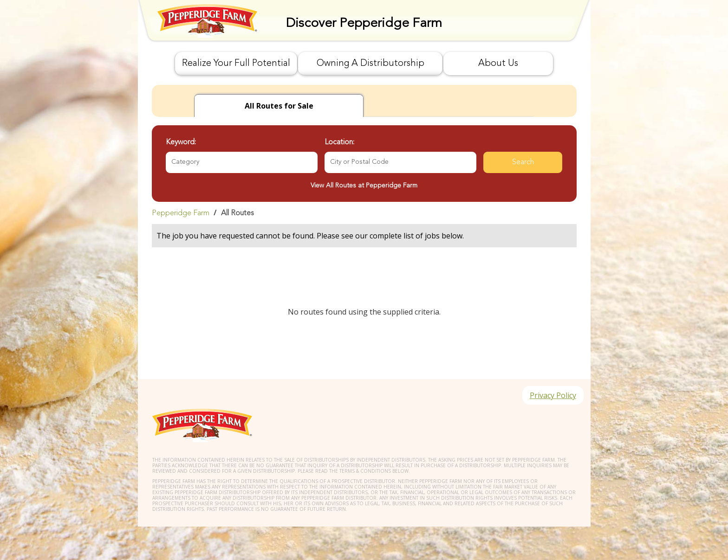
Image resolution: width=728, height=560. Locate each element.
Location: (339, 142)
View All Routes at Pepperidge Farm (364, 186)
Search (523, 162)
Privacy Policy (553, 395)
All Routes (237, 213)
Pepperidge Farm (181, 213)
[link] (364, 213)
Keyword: (181, 142)
